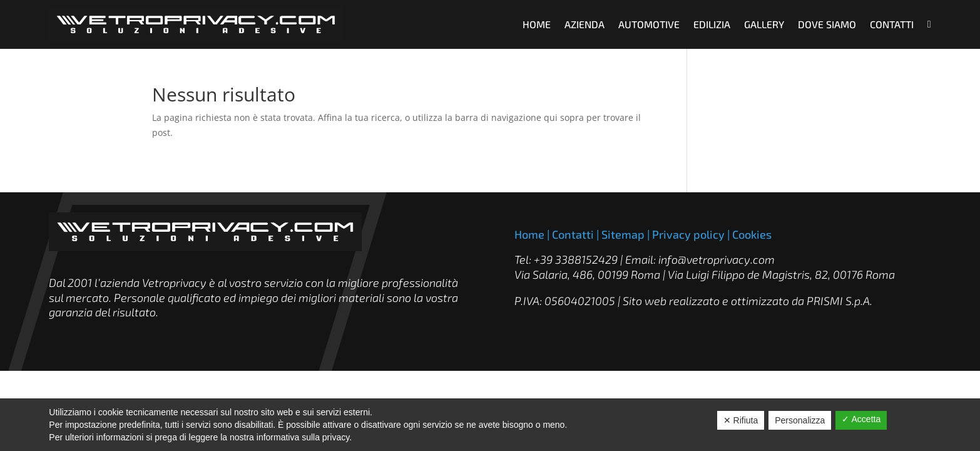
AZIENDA (584, 24)
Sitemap (623, 234)
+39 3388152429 (576, 259)
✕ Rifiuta (741, 420)
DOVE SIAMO (827, 24)
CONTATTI (892, 24)
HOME (537, 24)
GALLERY (764, 24)
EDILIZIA (712, 24)
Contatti (573, 234)
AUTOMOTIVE (649, 24)
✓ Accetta (861, 419)
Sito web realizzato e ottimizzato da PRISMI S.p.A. (748, 301)
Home (529, 234)
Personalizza (800, 420)
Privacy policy (688, 234)
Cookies (752, 234)
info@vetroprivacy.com (717, 259)
